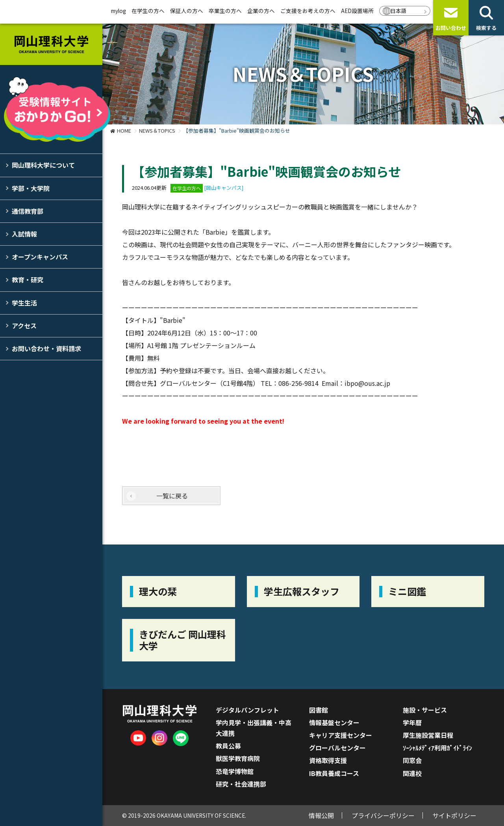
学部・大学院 (31, 188)
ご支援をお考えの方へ (308, 11)
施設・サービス (425, 710)
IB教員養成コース (334, 773)
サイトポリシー (454, 815)
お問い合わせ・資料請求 (46, 348)
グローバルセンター (337, 748)
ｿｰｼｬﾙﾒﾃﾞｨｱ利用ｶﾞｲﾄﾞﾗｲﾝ (437, 748)
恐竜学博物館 (235, 771)
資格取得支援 (328, 760)
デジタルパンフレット (247, 710)
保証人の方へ (187, 11)
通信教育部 (28, 211)
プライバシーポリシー (383, 815)
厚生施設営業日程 (428, 735)
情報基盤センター (334, 722)
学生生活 (24, 303)
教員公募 (228, 746)
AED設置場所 (357, 11)
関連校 (412, 773)
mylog (119, 11)
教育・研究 (28, 280)
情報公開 (321, 815)
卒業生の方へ (225, 11)
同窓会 (412, 760)
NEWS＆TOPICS (157, 131)
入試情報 (24, 234)
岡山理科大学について (43, 165)
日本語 (398, 11)
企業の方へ (261, 11)
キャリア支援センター (341, 735)
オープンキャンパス (40, 257)
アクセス (24, 326)
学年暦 (412, 722)
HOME (124, 131)
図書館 (319, 710)
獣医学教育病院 (238, 758)
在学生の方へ (148, 11)
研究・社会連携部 (241, 784)
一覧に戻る (172, 496)
